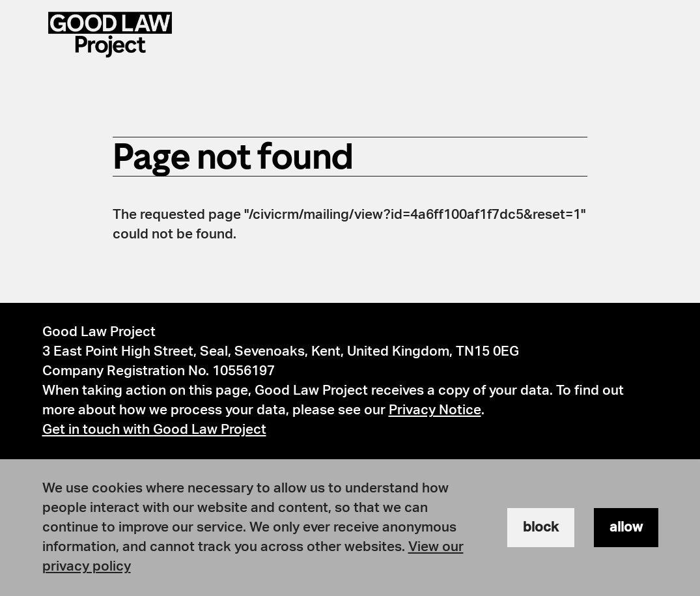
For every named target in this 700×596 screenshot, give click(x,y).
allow (626, 527)
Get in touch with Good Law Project (154, 430)
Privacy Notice (435, 410)
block (541, 527)
